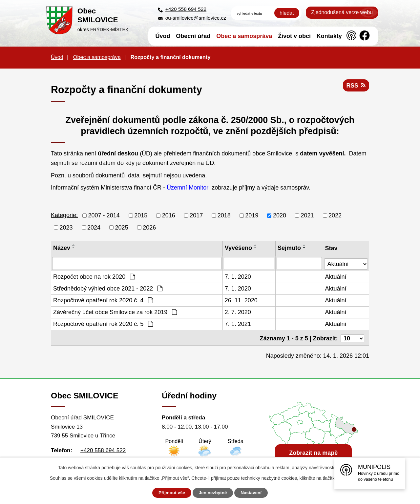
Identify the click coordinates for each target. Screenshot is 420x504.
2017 (196, 215)
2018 (224, 215)
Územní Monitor (188, 188)
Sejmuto (290, 248)
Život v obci (294, 36)
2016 (169, 215)
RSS (356, 86)
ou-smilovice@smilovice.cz (196, 18)
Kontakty (329, 36)
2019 (252, 215)
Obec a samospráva (244, 36)
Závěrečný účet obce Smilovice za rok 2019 (115, 312)
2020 (280, 215)
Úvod (163, 36)
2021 (307, 215)
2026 (149, 227)
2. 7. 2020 (238, 312)
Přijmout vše (170, 493)
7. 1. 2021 (238, 324)
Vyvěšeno (238, 248)
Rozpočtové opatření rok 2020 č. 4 (103, 300)
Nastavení (253, 493)
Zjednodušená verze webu (342, 12)
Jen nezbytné (213, 493)
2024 (94, 227)
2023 (66, 227)
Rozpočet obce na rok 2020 (94, 276)
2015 (141, 215)
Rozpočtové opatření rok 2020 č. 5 (103, 324)
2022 (335, 215)
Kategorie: (64, 215)
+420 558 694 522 (186, 9)
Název (62, 248)
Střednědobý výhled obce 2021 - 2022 (108, 288)
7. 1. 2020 (238, 276)
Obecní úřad (193, 36)
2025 (122, 227)
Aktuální (336, 276)
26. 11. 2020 (241, 300)
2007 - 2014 (104, 215)
